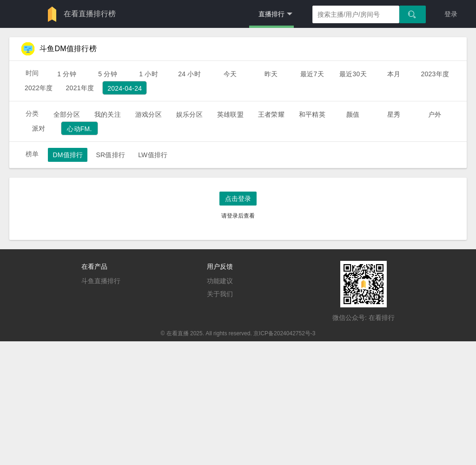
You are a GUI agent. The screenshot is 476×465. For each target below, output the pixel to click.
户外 (435, 114)
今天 (230, 74)
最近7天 (312, 74)
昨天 (271, 74)
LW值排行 (153, 155)
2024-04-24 (125, 88)
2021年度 (80, 88)
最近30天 (353, 74)
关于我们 (220, 294)
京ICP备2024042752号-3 (284, 333)
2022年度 (39, 88)
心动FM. (79, 129)
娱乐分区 (189, 114)
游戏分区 (149, 114)
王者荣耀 (271, 114)
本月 (394, 74)
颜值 (353, 114)
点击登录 (238, 199)
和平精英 (312, 114)
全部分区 (67, 114)
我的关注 (108, 114)
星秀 (394, 114)
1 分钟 (67, 74)
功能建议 (220, 281)
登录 (451, 14)
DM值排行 (68, 155)
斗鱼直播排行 (101, 281)
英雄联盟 (230, 114)
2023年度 (435, 74)
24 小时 (189, 74)
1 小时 (149, 74)
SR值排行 (110, 155)
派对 (39, 128)
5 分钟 (108, 74)
